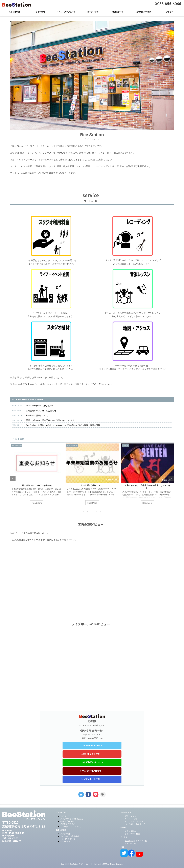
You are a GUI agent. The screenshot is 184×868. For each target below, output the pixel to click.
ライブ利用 (40, 12)
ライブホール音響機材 (70, 836)
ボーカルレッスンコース (135, 824)
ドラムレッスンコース (134, 821)
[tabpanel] (37, 476)
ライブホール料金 (132, 834)
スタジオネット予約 (92, 754)
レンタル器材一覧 (68, 839)
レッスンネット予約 (92, 779)
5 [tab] (101, 511)
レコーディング (92, 12)
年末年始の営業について (37, 415)
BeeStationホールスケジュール (40, 406)
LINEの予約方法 (67, 821)
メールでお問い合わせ (92, 771)
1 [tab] (83, 511)
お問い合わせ (130, 844)
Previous (13, 478)
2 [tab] (88, 511)
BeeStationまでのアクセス (136, 841)
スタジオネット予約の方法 (72, 819)
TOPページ (65, 816)
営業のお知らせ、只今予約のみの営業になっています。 (51, 420)
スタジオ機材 (66, 834)
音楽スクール (118, 12)
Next (171, 478)
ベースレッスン (131, 819)
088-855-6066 (168, 4)
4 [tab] (96, 511)
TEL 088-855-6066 (92, 745)
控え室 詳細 (65, 841)
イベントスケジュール (66, 12)
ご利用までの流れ (144, 12)
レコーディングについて (71, 827)
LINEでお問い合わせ (92, 762)
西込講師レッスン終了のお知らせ (41, 411)
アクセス (170, 12)
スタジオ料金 (14, 12)
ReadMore (37, 503)
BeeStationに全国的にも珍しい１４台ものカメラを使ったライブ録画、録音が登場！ (64, 425)
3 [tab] (92, 511)
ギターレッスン (131, 816)
